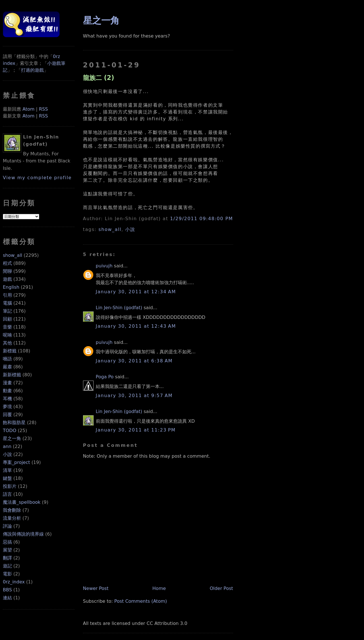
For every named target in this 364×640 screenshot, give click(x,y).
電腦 (7, 303)
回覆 (7, 415)
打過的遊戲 (32, 70)
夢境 (7, 407)
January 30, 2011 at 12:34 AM (136, 292)
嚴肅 (7, 367)
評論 (7, 526)
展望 (7, 550)
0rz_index (14, 582)
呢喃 (7, 335)
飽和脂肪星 (14, 423)
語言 (7, 494)
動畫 (7, 391)
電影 (7, 574)
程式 (7, 263)
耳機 (7, 399)
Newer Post (96, 588)
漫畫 (7, 383)
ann (7, 446)
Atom (28, 109)
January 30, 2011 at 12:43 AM (136, 326)
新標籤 (10, 351)
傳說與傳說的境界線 (23, 534)
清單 (7, 470)
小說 (7, 454)
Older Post (221, 588)
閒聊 (7, 271)
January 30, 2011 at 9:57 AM (134, 396)
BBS (7, 590)
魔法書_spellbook (22, 502)
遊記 (7, 566)
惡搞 (7, 542)
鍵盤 (7, 478)
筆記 (7, 311)
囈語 (7, 359)
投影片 (10, 486)
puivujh (104, 266)
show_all (13, 255)
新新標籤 (12, 375)
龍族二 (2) (99, 78)
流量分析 (12, 518)
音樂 (7, 327)
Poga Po (105, 377)
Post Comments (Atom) (141, 601)
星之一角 (12, 438)
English (11, 287)
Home (159, 588)
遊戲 (7, 279)
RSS (43, 109)
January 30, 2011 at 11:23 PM (136, 430)
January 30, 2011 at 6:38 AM (134, 361)
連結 (7, 598)
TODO (10, 431)
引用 (7, 295)
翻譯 (7, 558)
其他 (7, 343)
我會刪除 (12, 510)
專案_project (16, 462)
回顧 (7, 319)
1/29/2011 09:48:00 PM (201, 219)
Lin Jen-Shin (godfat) (119, 308)
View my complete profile (37, 178)
